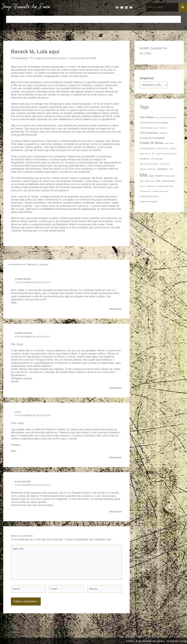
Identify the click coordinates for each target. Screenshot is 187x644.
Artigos (22, 19)
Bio (33, 19)
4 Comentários (20, 58)
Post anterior (13, 253)
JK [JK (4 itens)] (153, 154)
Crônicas (56, 19)
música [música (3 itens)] (142, 187)
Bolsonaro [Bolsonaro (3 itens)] (173, 118)
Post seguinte (119, 253)
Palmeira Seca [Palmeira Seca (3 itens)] (145, 192)
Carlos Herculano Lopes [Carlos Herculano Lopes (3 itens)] (149, 128)
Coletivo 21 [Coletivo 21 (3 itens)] (164, 134)
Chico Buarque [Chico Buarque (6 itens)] (149, 133)
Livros (137, 19)
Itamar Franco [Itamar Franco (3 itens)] (145, 154)
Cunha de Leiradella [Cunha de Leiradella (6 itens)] (152, 138)
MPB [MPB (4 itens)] (158, 181)
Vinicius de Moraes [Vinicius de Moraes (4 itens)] (149, 202)
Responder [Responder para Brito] (115, 459)
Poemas (163, 19)
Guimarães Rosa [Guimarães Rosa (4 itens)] (148, 149)
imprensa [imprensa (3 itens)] (173, 149)
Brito (18, 413)
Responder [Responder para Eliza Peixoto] (115, 513)
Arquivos (147, 78)
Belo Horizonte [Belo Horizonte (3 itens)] (162, 118)
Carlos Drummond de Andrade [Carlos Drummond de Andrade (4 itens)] (154, 123)
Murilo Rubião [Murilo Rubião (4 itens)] (168, 181)
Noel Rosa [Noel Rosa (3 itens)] (151, 187)
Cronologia (71, 19)
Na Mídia (149, 19)
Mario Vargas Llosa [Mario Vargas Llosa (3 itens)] (147, 181)
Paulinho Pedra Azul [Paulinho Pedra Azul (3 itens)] (160, 192)
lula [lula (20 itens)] (143, 175)
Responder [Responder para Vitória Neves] (115, 310)
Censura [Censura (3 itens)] (163, 128)
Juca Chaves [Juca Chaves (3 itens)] (164, 164)
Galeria (125, 19)
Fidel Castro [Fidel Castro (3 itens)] (169, 144)
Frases (113, 19)
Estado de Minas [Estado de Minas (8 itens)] (151, 143)
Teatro (175, 19)
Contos (43, 19)
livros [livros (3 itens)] (171, 170)
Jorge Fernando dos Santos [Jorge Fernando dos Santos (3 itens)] (166, 154)
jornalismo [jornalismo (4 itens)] (144, 159)
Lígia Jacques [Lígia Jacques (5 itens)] (156, 176)
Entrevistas (99, 19)
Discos (85, 19)
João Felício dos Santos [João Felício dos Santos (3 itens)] (149, 164)
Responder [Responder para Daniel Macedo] (115, 389)
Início (11, 19)
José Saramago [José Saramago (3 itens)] (157, 159)
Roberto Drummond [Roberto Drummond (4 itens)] (149, 197)
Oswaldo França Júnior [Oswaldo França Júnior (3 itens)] (165, 187)
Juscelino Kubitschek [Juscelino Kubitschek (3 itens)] (148, 170)
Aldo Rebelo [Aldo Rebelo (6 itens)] (147, 118)
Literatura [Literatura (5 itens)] (162, 169)
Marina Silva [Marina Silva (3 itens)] (170, 176)
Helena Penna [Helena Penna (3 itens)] (163, 149)
